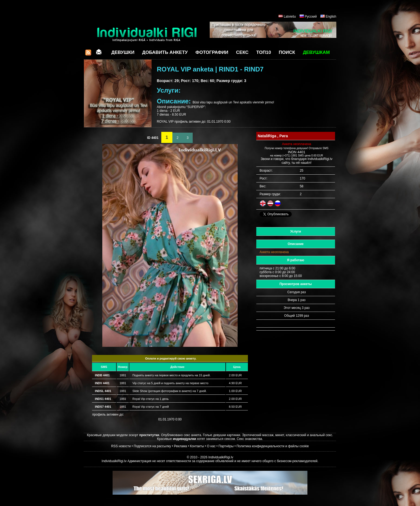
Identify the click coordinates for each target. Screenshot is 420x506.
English (331, 17)
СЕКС (242, 52)
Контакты (197, 446)
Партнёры (226, 446)
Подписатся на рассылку (152, 446)
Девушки (123, 52)
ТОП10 (264, 52)
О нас (211, 446)
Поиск (287, 52)
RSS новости (121, 446)
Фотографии (212, 52)
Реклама (181, 446)
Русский (311, 17)
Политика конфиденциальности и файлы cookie (273, 446)
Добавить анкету (165, 52)
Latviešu (290, 17)
